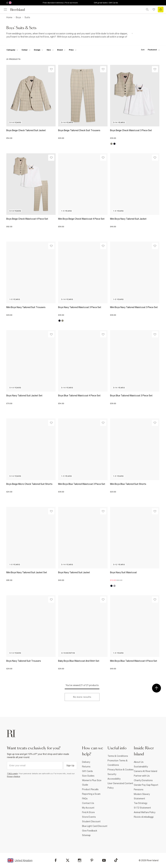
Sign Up (70, 765)
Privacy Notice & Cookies (121, 770)
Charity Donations (143, 780)
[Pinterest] (92, 860)
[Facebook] (56, 860)
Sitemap (86, 835)
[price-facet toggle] (73, 50)
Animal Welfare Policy (145, 812)
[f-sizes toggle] (50, 50)
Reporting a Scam (91, 794)
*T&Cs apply (12, 774)
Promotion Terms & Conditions (118, 763)
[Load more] (82, 697)
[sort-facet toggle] (150, 50)
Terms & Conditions (118, 756)
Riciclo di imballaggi (144, 817)
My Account (88, 808)
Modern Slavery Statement (142, 796)
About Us (139, 762)
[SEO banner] (70, 35)
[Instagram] (80, 860)
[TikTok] (116, 860)
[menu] (5, 9)
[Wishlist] (51, 69)
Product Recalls (90, 789)
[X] (68, 860)
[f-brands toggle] (61, 50)
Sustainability (141, 767)
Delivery (86, 762)
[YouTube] (104, 860)
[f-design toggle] (38, 50)
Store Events (89, 817)
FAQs (85, 799)
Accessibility (114, 779)
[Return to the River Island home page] (20, 10)
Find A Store (88, 812)
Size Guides (88, 776)
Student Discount (91, 821)
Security (112, 774)
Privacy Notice (14, 776)
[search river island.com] (147, 9)
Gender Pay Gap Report (146, 785)
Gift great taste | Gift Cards (106, 3)
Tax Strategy (141, 803)
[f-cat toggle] (12, 50)
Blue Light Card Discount (95, 826)
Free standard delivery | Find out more (60, 3)
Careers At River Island (145, 771)
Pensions (139, 790)
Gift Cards (87, 771)
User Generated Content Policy (120, 786)
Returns (86, 767)
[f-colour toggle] (26, 50)
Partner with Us (142, 776)
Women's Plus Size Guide (92, 783)
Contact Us (88, 803)
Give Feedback (90, 831)
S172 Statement (142, 808)
